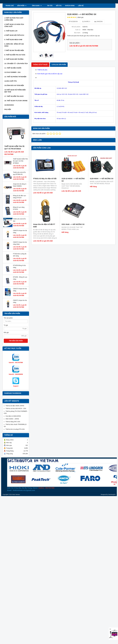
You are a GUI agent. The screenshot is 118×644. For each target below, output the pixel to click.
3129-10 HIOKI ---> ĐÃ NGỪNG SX (73, 156)
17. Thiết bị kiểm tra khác (14, 96)
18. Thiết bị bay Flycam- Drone (16, 101)
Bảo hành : (78, 33)
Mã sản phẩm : (76, 27)
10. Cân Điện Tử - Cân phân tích (16, 64)
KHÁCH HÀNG (66, 6)
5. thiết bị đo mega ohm (13, 40)
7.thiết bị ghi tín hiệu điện (14, 50)
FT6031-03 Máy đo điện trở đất (45, 155)
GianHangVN (112, 463)
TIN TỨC (46, 6)
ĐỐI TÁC (55, 6)
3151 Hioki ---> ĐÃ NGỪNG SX (73, 177)
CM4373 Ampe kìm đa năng (11, 289)
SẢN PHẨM (22, 6)
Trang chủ (10, 6)
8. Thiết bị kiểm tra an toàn (15, 55)
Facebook (73, 22)
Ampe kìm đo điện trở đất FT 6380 (44, 178)
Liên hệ (77, 6)
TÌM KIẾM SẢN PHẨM (16, 332)
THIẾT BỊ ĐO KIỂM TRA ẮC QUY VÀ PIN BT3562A (20, 161)
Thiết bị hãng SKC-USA (13, 391)
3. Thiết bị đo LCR (11, 31)
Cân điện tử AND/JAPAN (13, 385)
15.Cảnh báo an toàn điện (14, 85)
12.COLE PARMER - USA (12, 72)
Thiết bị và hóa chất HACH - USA (16, 377)
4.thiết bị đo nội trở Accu (14, 35)
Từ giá (6, 316)
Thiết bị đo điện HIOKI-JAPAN (15, 375)
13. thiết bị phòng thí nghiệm (15, 77)
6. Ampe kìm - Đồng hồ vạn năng (14, 45)
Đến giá (6, 323)
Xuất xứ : (78, 30)
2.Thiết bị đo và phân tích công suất (14, 25)
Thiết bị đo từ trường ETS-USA (15, 398)
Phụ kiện (8, 109)
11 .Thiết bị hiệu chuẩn (13, 68)
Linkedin (99, 22)
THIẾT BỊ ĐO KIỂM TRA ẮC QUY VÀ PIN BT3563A (15, 148)
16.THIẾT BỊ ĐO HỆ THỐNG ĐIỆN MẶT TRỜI (15, 91)
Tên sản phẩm (8, 309)
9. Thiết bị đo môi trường (14, 59)
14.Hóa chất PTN (10, 81)
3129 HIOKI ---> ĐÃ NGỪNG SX (102, 155)
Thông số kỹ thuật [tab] (40, 65)
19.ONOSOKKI (9, 105)
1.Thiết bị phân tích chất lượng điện (14, 19)
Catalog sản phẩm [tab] (59, 65)
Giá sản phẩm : (75, 43)
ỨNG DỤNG (35, 6)
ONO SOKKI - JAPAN (12, 388)
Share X (86, 22)
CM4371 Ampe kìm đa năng (11, 296)
